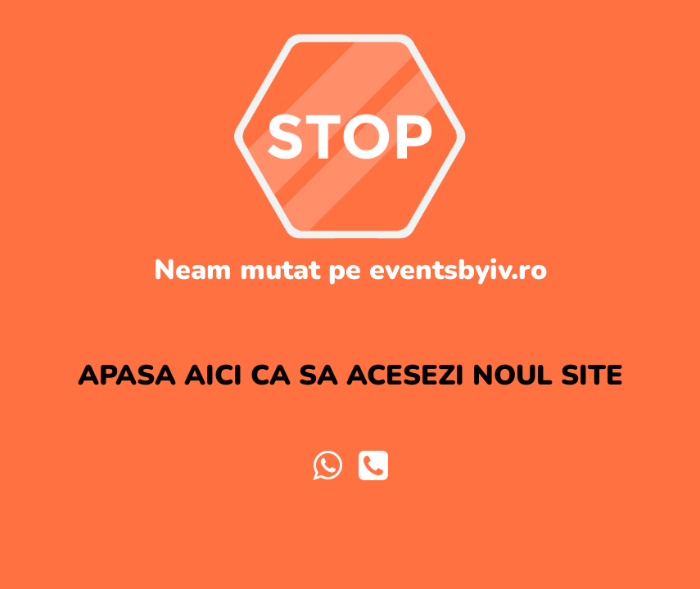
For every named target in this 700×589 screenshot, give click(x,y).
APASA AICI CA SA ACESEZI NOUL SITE (350, 375)
